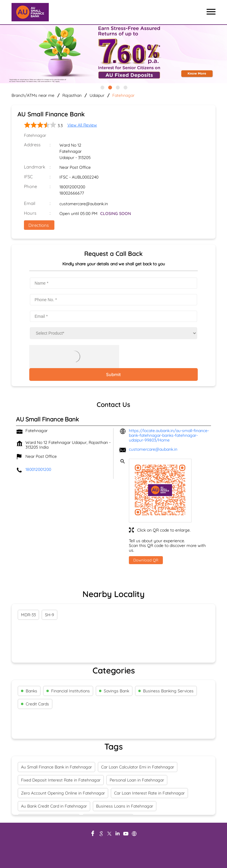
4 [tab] (125, 87)
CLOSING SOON (116, 214)
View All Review (82, 125)
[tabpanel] (113, 54)
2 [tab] (110, 87)
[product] (113, 333)
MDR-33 (28, 615)
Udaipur (97, 95)
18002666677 (72, 193)
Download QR (146, 560)
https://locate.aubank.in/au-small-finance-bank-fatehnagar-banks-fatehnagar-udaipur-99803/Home (169, 435)
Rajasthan (72, 95)
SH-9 (50, 615)
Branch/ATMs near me (33, 95)
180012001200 (72, 187)
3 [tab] (117, 87)
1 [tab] (102, 87)
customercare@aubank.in (84, 204)
